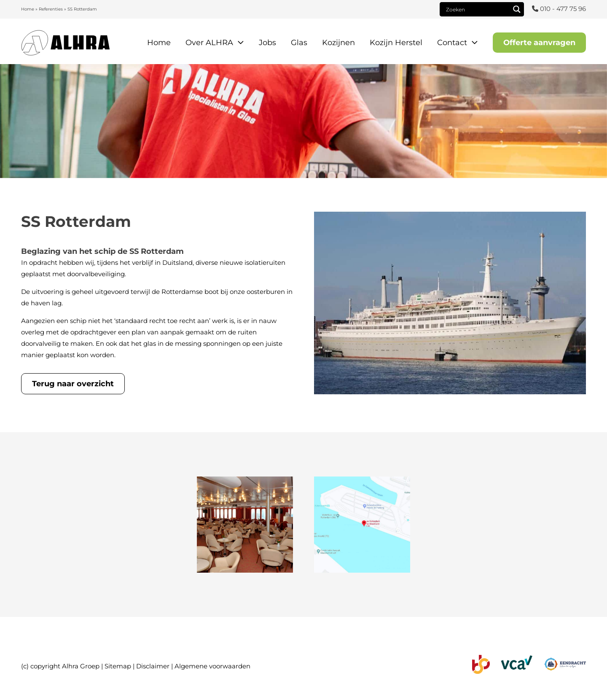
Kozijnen (338, 43)
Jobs (267, 43)
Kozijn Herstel (396, 43)
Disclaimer (153, 666)
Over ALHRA (209, 43)
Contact (452, 43)
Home (28, 9)
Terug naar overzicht (73, 384)
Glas (299, 43)
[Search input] (477, 9)
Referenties (51, 9)
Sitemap (118, 666)
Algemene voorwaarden (212, 666)
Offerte (539, 43)
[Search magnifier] (517, 9)
